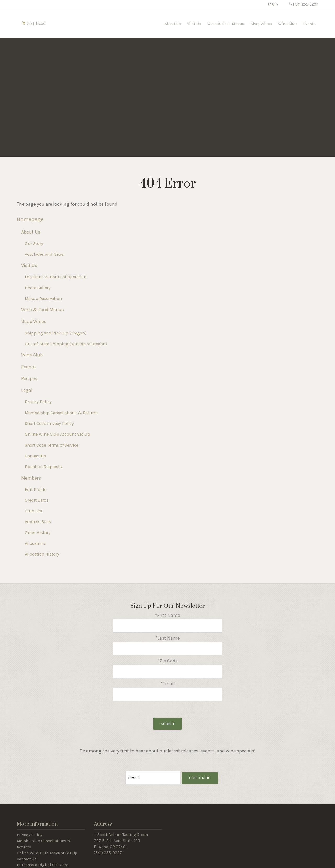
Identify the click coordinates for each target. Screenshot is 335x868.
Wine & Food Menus (226, 24)
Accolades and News (44, 254)
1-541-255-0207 (303, 4)
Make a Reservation (43, 298)
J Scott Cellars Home (78, 23)
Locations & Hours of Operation (56, 277)
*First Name (167, 615)
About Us (173, 24)
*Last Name (167, 637)
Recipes (29, 378)
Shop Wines (261, 24)
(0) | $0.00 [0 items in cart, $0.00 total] (34, 24)
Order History (38, 533)
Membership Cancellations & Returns (62, 413)
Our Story (34, 243)
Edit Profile (36, 489)
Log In (273, 4)
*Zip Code (168, 658)
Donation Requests (43, 467)
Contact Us (35, 456)
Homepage (30, 219)
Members (31, 478)
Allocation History (42, 554)
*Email (168, 680)
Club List (34, 511)
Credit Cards (37, 500)
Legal (27, 390)
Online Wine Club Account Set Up (57, 434)
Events (309, 24)
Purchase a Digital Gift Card (43, 859)
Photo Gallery (38, 288)
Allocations (36, 543)
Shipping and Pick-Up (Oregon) (56, 333)
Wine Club (287, 24)
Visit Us (194, 24)
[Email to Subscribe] (153, 772)
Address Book (38, 522)
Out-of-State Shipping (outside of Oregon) (66, 344)
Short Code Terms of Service (52, 445)
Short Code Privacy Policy (49, 423)
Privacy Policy (38, 402)
